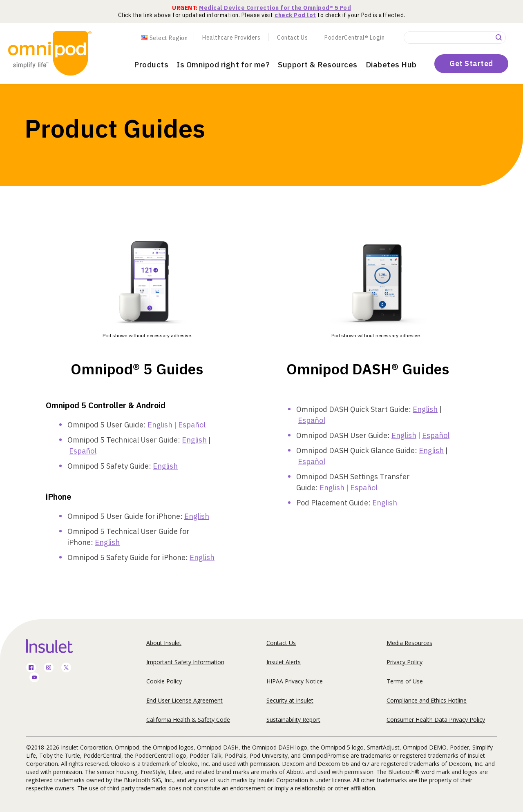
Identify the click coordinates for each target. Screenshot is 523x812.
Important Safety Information (185, 662)
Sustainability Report (293, 720)
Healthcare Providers (231, 38)
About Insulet (164, 643)
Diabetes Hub (391, 65)
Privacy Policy (405, 662)
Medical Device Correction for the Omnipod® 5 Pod (275, 8)
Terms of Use (405, 681)
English (160, 425)
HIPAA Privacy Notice (295, 681)
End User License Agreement (184, 700)
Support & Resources (318, 65)
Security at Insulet (290, 700)
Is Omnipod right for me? (223, 65)
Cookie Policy (164, 681)
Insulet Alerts (284, 662)
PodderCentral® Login (354, 38)
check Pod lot (295, 15)
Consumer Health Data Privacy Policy (436, 720)
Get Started (471, 63)
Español (192, 425)
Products (151, 65)
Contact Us (292, 38)
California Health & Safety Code (188, 720)
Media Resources (409, 643)
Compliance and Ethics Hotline (427, 700)
